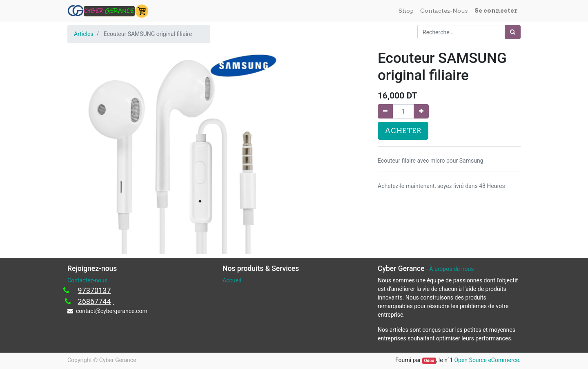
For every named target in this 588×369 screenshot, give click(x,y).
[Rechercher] (513, 32)
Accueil (232, 280)
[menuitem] (406, 11)
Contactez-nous (87, 280)
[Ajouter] (421, 111)
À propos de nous (451, 269)
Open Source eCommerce (487, 360)
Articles (84, 34)
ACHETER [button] (403, 131)
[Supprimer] (385, 111)
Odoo (429, 361)
